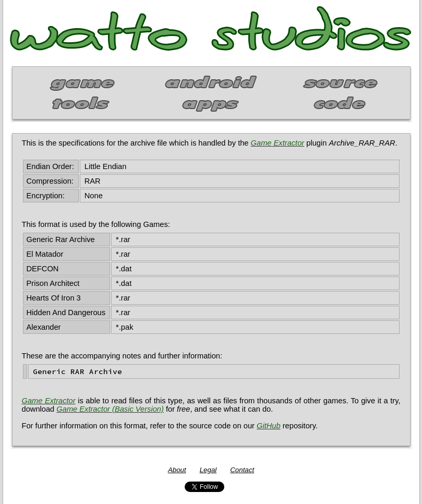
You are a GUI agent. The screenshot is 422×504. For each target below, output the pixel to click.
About (177, 470)
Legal (208, 470)
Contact (242, 470)
